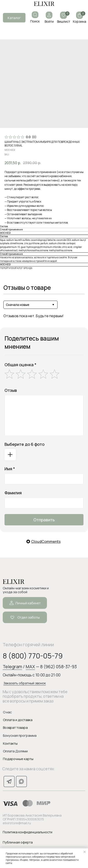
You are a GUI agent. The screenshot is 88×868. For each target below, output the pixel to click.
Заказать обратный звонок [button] (25, 683)
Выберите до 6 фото (24, 444)
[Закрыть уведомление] (85, 852)
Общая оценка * (20, 365)
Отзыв (11, 390)
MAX (30, 667)
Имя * (10, 469)
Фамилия (13, 493)
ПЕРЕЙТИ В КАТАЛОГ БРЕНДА (16, 268)
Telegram (12, 667)
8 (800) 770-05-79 (33, 656)
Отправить (44, 520)
